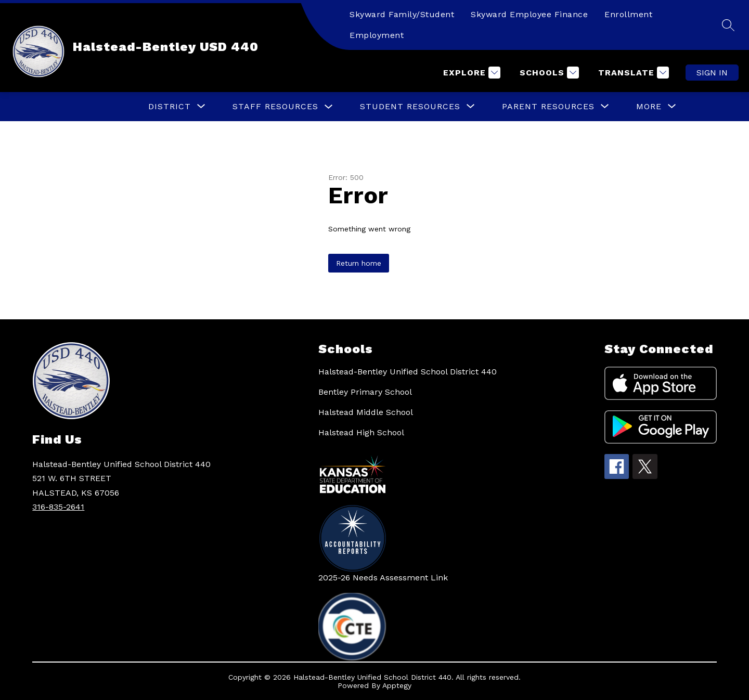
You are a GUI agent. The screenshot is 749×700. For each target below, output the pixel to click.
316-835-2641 (58, 507)
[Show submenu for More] (649, 107)
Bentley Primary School (365, 392)
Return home (359, 263)
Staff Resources (275, 106)
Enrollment (628, 14)
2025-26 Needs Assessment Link (383, 578)
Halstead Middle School (366, 412)
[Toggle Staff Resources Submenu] (329, 107)
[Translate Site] (632, 73)
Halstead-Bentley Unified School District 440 (408, 372)
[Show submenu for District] (170, 107)
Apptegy (397, 685)
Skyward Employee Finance (529, 14)
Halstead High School (361, 432)
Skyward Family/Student (402, 14)
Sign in (712, 73)
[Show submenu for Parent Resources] (548, 107)
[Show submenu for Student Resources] (410, 107)
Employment (377, 35)
